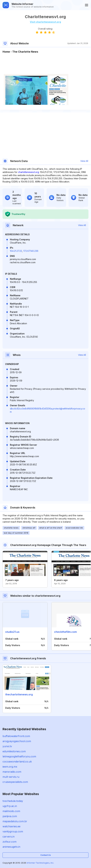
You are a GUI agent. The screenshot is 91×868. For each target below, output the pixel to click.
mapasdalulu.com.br (15, 821)
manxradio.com (12, 772)
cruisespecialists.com (15, 782)
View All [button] (84, 161)
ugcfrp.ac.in (10, 806)
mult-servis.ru (11, 777)
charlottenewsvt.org (28, 172)
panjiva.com (10, 816)
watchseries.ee (11, 826)
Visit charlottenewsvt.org (45, 22)
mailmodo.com (11, 811)
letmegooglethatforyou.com (19, 756)
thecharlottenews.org (19, 694)
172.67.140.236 (31, 251)
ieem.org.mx (10, 767)
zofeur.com (9, 842)
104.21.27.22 (16, 251)
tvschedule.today (13, 801)
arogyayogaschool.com (17, 741)
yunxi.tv (7, 746)
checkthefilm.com (65, 632)
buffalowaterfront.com (16, 736)
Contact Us (46, 855)
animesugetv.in (11, 847)
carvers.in (9, 837)
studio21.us (12, 632)
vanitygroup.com (13, 831)
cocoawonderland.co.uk (17, 762)
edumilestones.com (14, 751)
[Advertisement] (45, 63)
